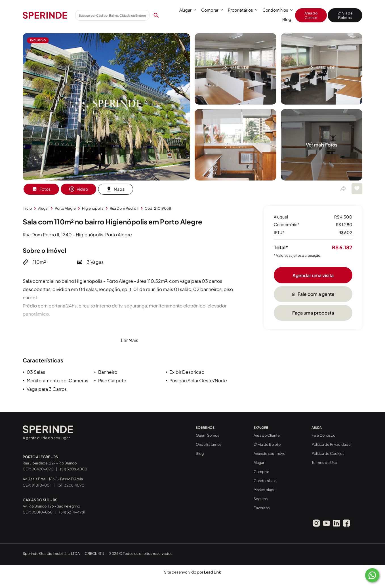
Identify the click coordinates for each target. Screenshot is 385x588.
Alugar (188, 10)
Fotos (41, 189)
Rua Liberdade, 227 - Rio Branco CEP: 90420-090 (50, 463)
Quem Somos (208, 435)
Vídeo (79, 189)
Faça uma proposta (313, 313)
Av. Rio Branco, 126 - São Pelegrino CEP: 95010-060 (51, 506)
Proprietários (243, 10)
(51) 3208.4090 (71, 485)
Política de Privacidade (331, 444)
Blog (287, 19)
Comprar (212, 10)
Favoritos (262, 508)
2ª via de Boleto (267, 444)
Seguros (261, 499)
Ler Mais (130, 340)
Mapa (115, 189)
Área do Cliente (311, 15)
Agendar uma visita (313, 275)
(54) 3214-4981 (72, 512)
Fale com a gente (313, 294)
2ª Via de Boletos (345, 15)
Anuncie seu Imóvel (270, 453)
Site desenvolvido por (192, 572)
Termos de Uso (324, 462)
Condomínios (277, 10)
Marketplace (265, 490)
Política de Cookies (328, 453)
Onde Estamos (209, 444)
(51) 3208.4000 (74, 469)
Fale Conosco (323, 435)
